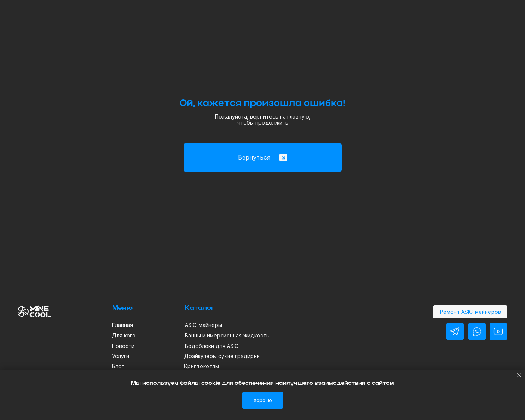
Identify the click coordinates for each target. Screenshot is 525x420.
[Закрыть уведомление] (519, 375)
